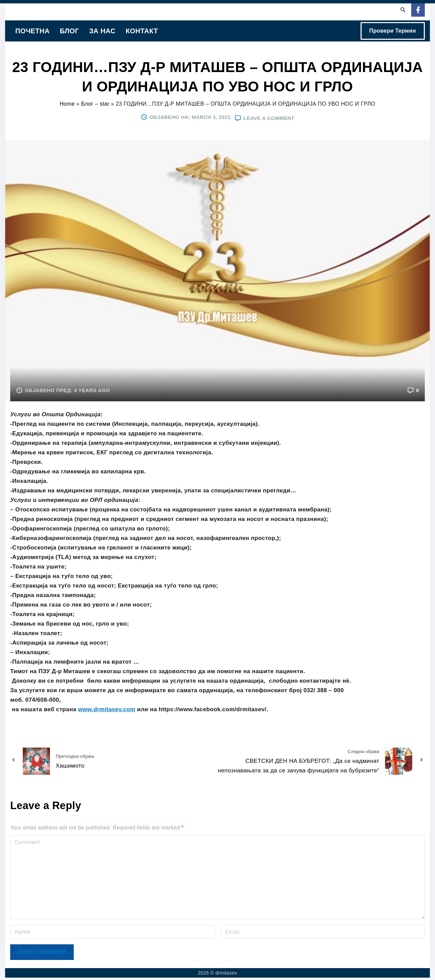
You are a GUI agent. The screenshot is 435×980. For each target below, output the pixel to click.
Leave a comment (269, 118)
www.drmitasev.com (107, 709)
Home (67, 104)
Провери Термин (393, 31)
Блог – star (95, 104)
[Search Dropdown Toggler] (403, 10)
